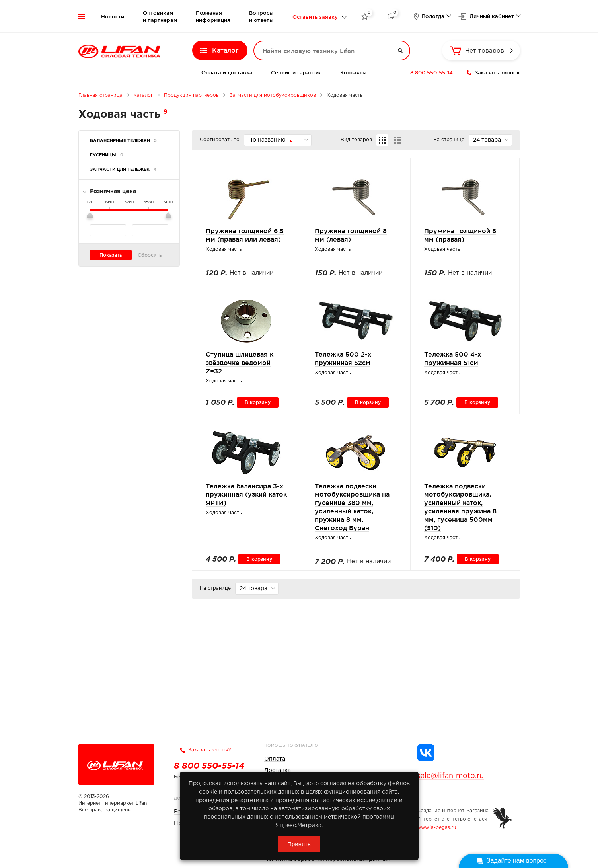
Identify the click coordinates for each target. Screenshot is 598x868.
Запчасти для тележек (123, 170)
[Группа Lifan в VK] (426, 753)
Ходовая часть (224, 249)
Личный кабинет (492, 16)
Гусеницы (107, 155)
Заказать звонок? (209, 750)
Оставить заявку (315, 17)
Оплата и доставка (227, 72)
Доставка (278, 770)
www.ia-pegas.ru (436, 828)
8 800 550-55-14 (431, 72)
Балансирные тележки (123, 141)
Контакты (353, 72)
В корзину (258, 402)
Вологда (433, 16)
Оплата (275, 759)
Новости (113, 16)
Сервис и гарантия (296, 72)
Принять (299, 844)
